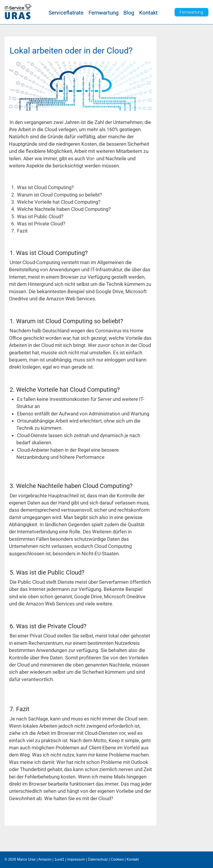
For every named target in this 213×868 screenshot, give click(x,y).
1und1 (59, 859)
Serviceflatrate (66, 13)
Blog (129, 13)
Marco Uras (26, 859)
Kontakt (148, 13)
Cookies (117, 859)
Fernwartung (103, 13)
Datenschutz (98, 859)
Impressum (76, 859)
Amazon (45, 859)
